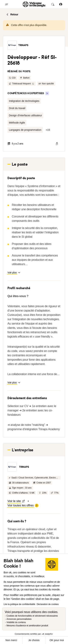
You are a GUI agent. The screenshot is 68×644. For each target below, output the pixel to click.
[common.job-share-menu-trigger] (57, 144)
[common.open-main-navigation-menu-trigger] (7, 4)
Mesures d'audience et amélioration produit (27, 626)
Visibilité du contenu (16, 622)
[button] (12, 45)
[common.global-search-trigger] (53, 4)
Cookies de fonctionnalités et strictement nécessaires (32, 616)
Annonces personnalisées (19, 619)
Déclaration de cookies (48, 604)
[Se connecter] (61, 4)
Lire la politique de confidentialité (19, 604)
